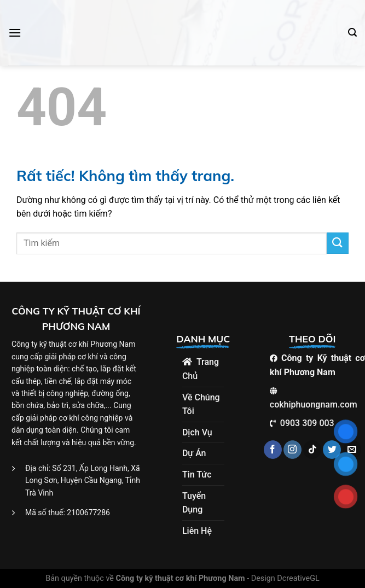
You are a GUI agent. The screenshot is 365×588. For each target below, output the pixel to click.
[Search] (352, 33)
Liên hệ (197, 531)
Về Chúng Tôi (201, 404)
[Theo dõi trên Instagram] (292, 450)
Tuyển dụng (194, 503)
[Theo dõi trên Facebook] (273, 450)
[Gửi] (338, 243)
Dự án (194, 453)
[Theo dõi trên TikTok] (312, 450)
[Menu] (15, 33)
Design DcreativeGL (285, 578)
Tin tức (197, 475)
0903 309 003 (307, 423)
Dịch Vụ (197, 432)
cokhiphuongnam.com (314, 404)
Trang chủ (201, 369)
